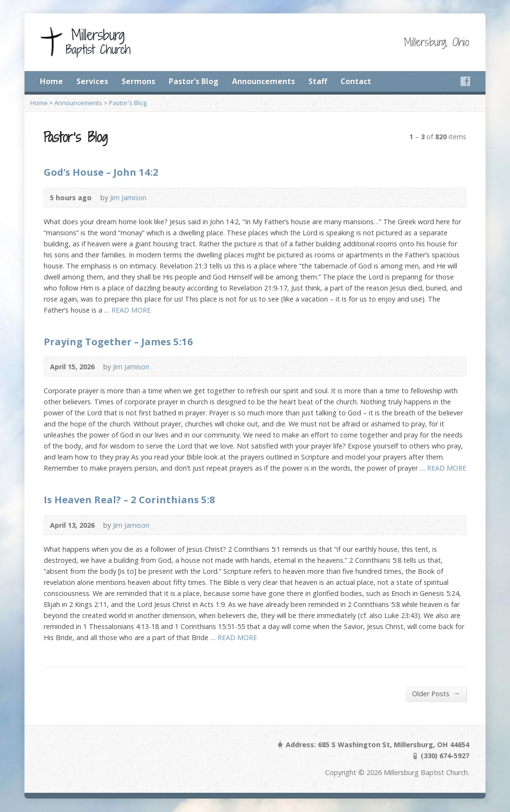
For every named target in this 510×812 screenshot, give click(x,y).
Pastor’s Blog (194, 81)
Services (92, 81)
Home (51, 81)
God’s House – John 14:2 (101, 172)
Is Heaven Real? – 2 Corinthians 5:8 (129, 499)
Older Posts (436, 693)
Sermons (138, 81)
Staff (318, 81)
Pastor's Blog (128, 103)
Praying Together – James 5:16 (118, 341)
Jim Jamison (128, 198)
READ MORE (131, 310)
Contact (356, 81)
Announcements (263, 81)
